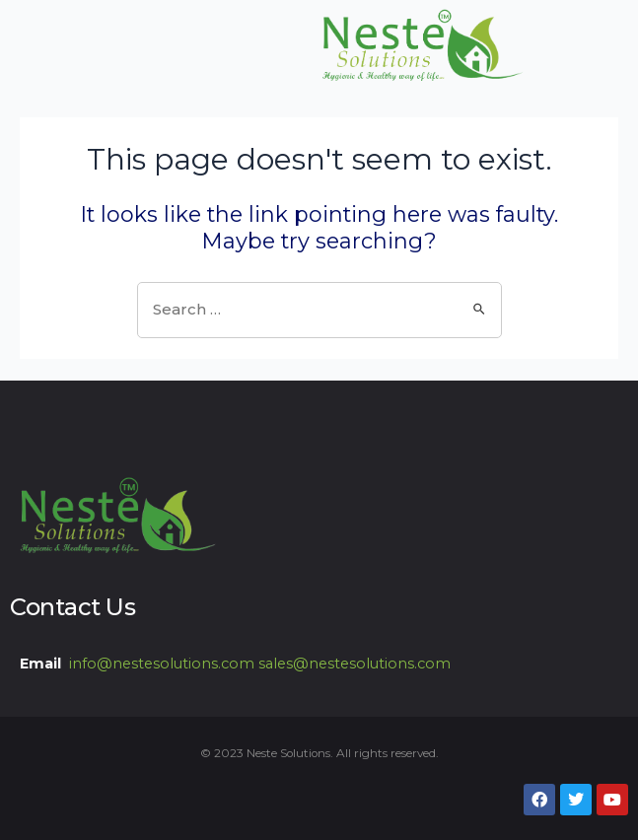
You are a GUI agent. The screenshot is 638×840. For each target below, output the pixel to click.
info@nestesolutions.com (162, 664)
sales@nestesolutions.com (354, 664)
